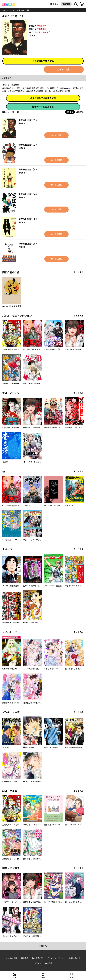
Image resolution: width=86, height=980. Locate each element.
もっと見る (79, 272)
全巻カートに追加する (43, 107)
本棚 (72, 977)
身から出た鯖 (24, 10)
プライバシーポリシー (56, 958)
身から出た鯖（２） (28, 145)
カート (43, 977)
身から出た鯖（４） (28, 194)
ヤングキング (44, 32)
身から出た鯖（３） (28, 169)
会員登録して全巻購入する (43, 98)
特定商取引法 (38, 958)
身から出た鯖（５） (28, 219)
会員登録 (66, 4)
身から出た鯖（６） (28, 244)
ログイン (54, 4)
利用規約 (25, 958)
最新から (80, 112)
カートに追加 (64, 69)
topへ (43, 946)
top (4, 10)
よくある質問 (12, 958)
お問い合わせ (74, 958)
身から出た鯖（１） (28, 120)
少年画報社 (42, 29)
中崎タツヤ (42, 26)
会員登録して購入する (43, 61)
